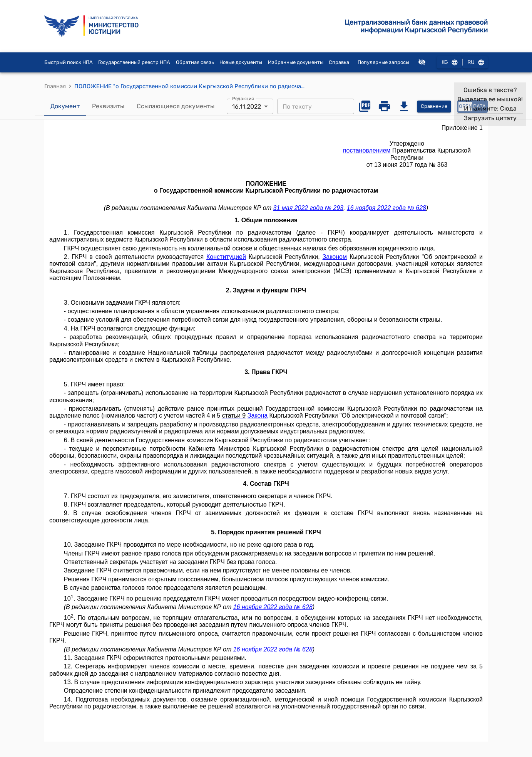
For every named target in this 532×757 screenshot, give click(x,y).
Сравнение (434, 107)
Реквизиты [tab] (108, 106)
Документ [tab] (65, 106)
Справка (339, 62)
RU (475, 63)
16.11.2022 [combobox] (247, 107)
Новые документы (241, 62)
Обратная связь (195, 62)
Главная (55, 86)
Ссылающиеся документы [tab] (176, 106)
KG (449, 63)
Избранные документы (296, 62)
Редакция (243, 99)
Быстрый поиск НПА (69, 62)
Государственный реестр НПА (134, 62)
